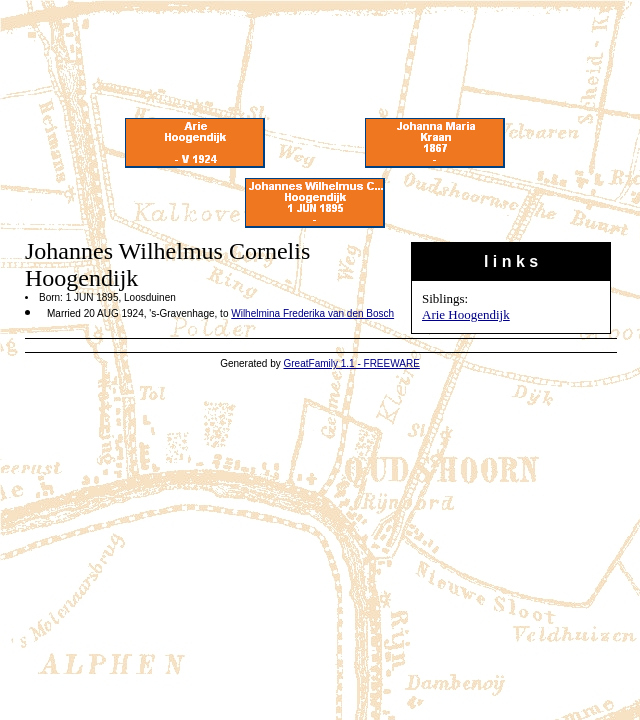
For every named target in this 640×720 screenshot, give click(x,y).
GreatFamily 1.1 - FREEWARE (352, 363)
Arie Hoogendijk (466, 314)
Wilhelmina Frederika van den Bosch (312, 313)
